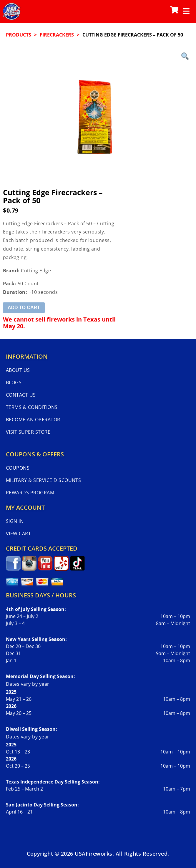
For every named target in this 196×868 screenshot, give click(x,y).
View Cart (18, 534)
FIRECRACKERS (57, 35)
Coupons (18, 468)
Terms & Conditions (32, 407)
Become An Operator (33, 420)
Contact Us (21, 395)
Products (19, 35)
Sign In (15, 521)
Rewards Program (30, 493)
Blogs (14, 382)
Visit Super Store (28, 432)
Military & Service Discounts (43, 480)
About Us (18, 370)
